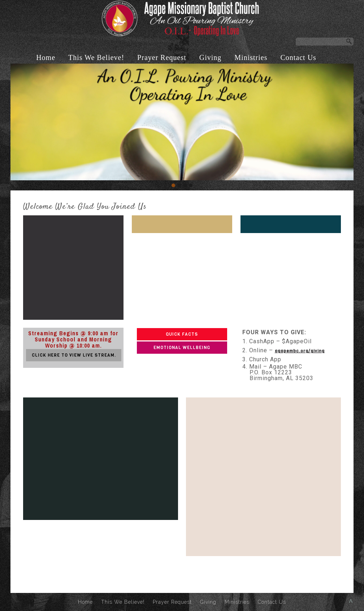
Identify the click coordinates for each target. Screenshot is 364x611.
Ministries (251, 57)
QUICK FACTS (182, 334)
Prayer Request (162, 57)
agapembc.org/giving (300, 351)
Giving (211, 57)
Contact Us (298, 57)
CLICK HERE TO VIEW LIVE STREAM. (74, 355)
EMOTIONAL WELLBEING (182, 348)
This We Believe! (96, 57)
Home (46, 57)
